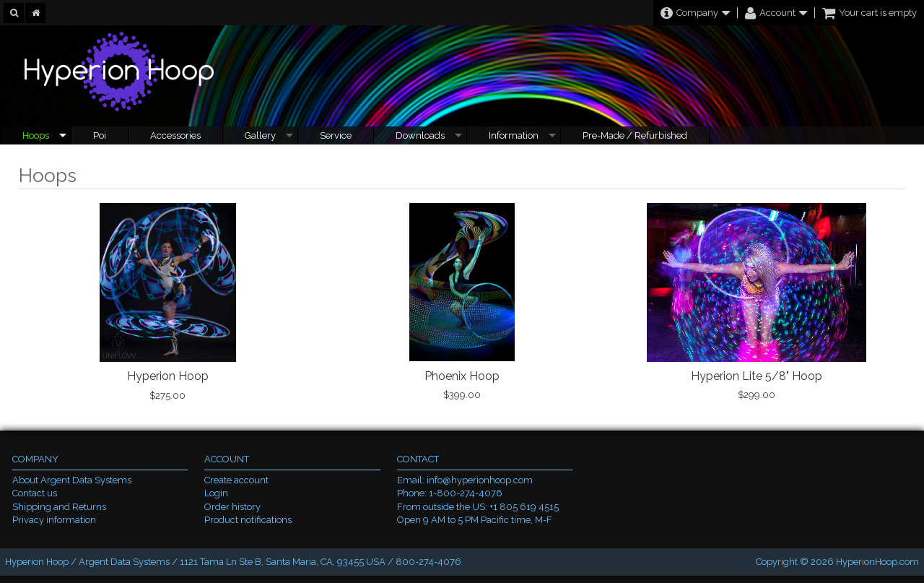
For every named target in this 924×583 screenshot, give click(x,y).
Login (216, 493)
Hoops (36, 135)
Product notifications (248, 520)
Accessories (175, 135)
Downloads (420, 135)
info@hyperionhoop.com (480, 480)
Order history (232, 507)
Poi (100, 135)
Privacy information (54, 520)
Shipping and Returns (59, 507)
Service (336, 135)
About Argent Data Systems (72, 480)
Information (514, 135)
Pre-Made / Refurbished (635, 135)
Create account (236, 480)
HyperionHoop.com (877, 562)
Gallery (260, 135)
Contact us (35, 493)
